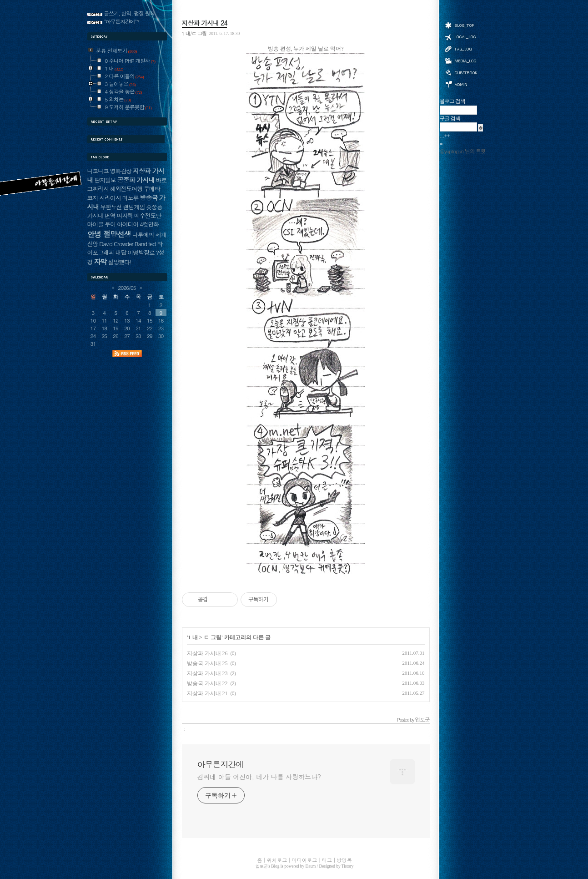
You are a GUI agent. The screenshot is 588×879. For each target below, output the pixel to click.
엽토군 (262, 866)
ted (152, 244)
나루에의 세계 (149, 235)
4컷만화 (149, 224)
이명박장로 (141, 252)
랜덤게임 (134, 207)
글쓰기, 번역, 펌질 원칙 (130, 13)
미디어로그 (461, 61)
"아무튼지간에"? (122, 21)
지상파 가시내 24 (205, 23)
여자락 (125, 215)
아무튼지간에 (221, 764)
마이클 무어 (102, 224)
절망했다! (120, 262)
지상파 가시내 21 (207, 693)
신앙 (93, 244)
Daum (311, 866)
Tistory (348, 866)
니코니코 (98, 171)
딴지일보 (105, 180)
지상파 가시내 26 (207, 653)
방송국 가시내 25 (207, 663)
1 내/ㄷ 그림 (194, 33)
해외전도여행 (126, 189)
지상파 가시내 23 (207, 673)
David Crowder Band (123, 244)
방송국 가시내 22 (207, 683)
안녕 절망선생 (109, 234)
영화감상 (121, 171)
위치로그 (461, 36)
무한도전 (111, 207)
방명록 (461, 72)
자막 (100, 261)
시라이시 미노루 (119, 198)
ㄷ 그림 (213, 637)
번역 (110, 215)
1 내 (193, 637)
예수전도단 (148, 215)
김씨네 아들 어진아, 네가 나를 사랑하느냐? (259, 777)
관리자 (461, 83)
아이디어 (128, 224)
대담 (121, 252)
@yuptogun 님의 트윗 (463, 151)
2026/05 (127, 288)
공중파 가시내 (136, 180)
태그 (461, 49)
